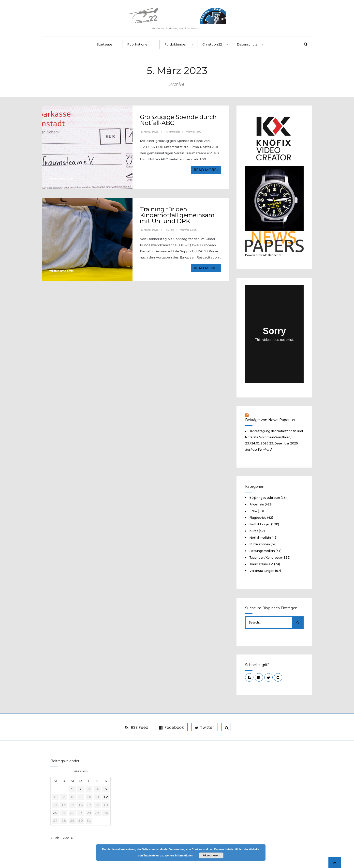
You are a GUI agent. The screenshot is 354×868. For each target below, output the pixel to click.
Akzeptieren (211, 855)
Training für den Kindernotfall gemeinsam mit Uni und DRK (177, 215)
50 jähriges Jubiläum (265, 498)
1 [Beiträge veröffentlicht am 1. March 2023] (72, 789)
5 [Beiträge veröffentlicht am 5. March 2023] (106, 789)
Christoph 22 (212, 45)
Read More (206, 170)
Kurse (170, 230)
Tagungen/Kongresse (266, 558)
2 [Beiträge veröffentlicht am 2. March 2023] (81, 789)
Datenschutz (247, 45)
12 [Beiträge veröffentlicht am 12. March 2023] (106, 797)
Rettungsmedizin (262, 551)
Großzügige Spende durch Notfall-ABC (178, 120)
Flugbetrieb (258, 518)
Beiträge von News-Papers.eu (271, 420)
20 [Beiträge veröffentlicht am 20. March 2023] (55, 813)
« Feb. (55, 838)
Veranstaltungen (262, 571)
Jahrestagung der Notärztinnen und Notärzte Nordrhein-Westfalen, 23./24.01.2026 (274, 437)
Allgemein (173, 132)
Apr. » (68, 838)
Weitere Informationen (179, 855)
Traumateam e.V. (261, 564)
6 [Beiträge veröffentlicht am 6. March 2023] (55, 797)
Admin (69, 179)
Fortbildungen (176, 45)
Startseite (104, 45)
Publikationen (138, 45)
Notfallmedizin (260, 538)
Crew (253, 511)
